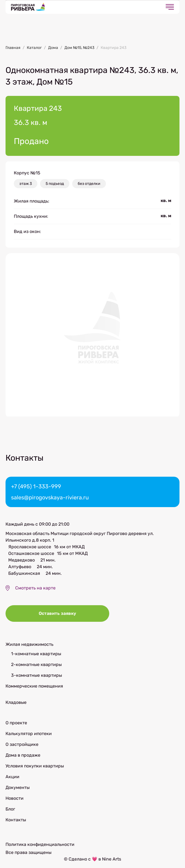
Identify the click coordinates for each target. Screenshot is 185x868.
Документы (18, 787)
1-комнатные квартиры (36, 654)
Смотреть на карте (35, 588)
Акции (12, 777)
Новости (15, 798)
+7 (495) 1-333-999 (36, 486)
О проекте (16, 723)
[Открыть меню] (170, 7)
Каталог (34, 48)
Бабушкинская (24, 573)
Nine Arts (112, 859)
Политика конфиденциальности (40, 844)
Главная (13, 48)
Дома (53, 48)
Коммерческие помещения (34, 686)
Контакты (16, 820)
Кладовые (16, 702)
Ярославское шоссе (30, 547)
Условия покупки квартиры (35, 766)
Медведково (22, 560)
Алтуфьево (20, 567)
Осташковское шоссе (31, 553)
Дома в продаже (23, 755)
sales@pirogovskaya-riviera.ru (50, 497)
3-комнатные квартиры (37, 675)
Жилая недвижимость (29, 644)
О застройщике (22, 744)
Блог (10, 809)
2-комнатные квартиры (36, 664)
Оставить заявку (57, 613)
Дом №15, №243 (79, 48)
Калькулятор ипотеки (29, 734)
